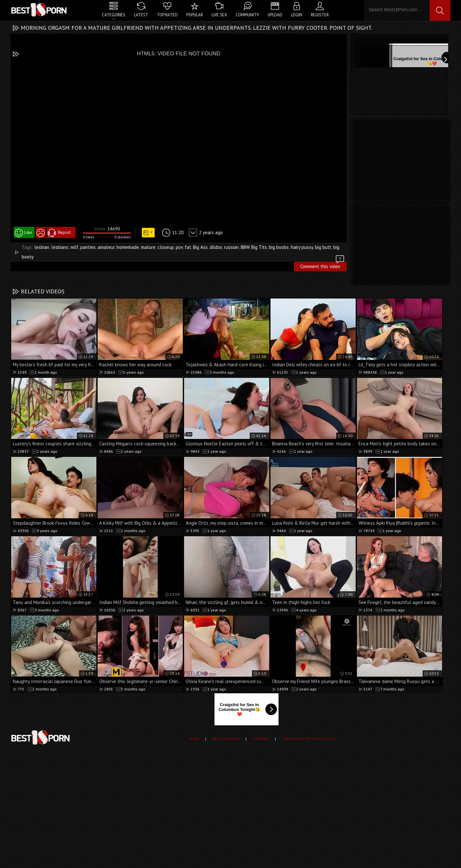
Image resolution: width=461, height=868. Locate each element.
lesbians (60, 247)
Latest (141, 15)
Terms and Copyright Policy (309, 739)
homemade (128, 247)
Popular (195, 15)
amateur (106, 247)
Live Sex (219, 15)
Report (64, 232)
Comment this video (323, 266)
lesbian (42, 247)
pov (179, 247)
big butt (323, 247)
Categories (113, 15)
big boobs (279, 247)
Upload (275, 15)
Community (247, 15)
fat (188, 247)
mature (148, 247)
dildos (216, 247)
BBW (245, 247)
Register (320, 15)
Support (261, 739)
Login (297, 15)
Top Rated (167, 15)
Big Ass (200, 247)
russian (231, 247)
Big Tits (259, 247)
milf (74, 247)
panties (88, 247)
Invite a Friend (226, 739)
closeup (166, 247)
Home (194, 739)
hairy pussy (302, 247)
